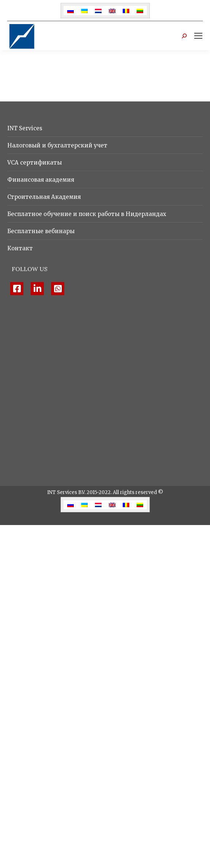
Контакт (20, 248)
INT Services (25, 128)
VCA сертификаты (35, 163)
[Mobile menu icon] (198, 36)
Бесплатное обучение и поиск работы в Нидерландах (87, 214)
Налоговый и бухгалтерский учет (57, 145)
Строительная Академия (44, 197)
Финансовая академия (41, 180)
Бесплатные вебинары (41, 231)
